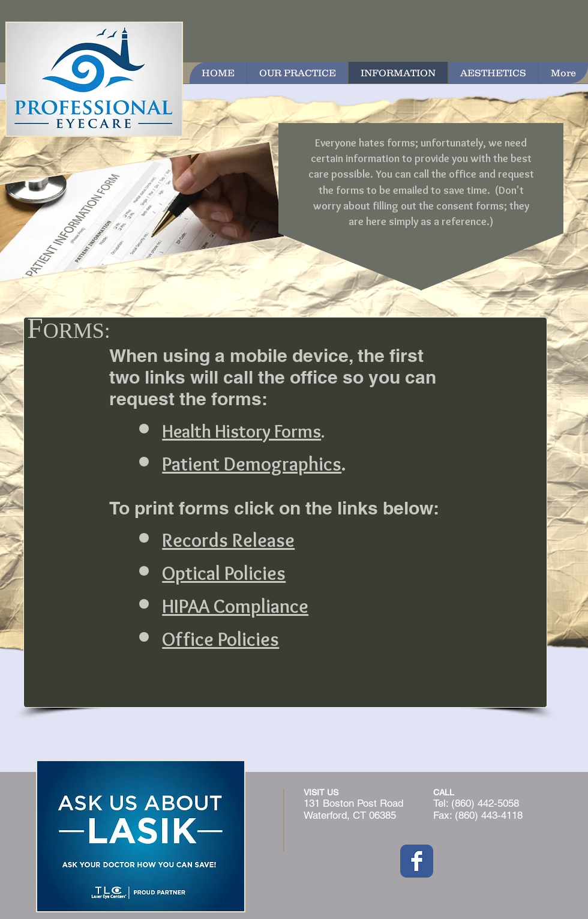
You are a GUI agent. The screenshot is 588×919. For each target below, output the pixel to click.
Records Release (228, 540)
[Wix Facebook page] (417, 861)
